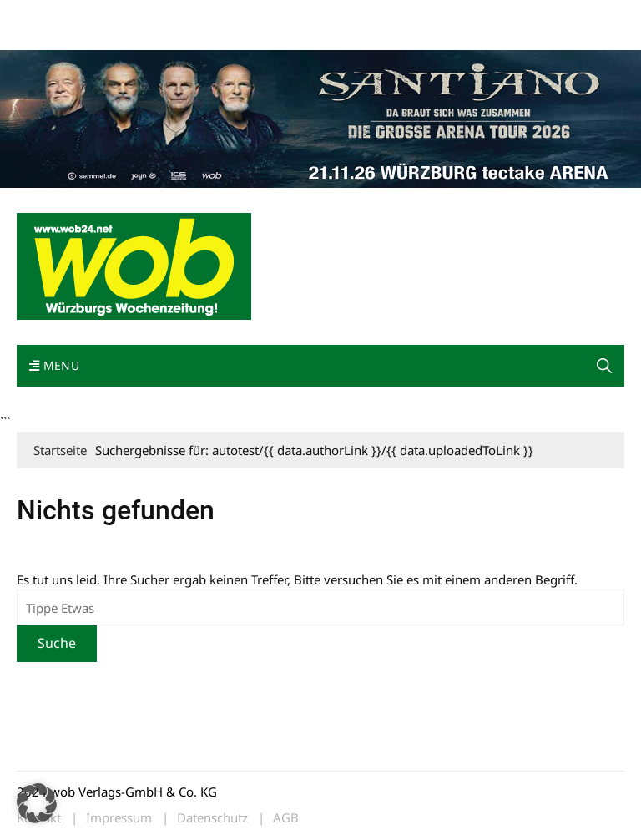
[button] (604, 366)
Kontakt (207, 15)
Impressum (264, 15)
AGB (286, 818)
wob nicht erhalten (132, 15)
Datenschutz (212, 818)
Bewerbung (45, 35)
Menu (54, 365)
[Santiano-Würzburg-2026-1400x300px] (320, 117)
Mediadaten (47, 15)
